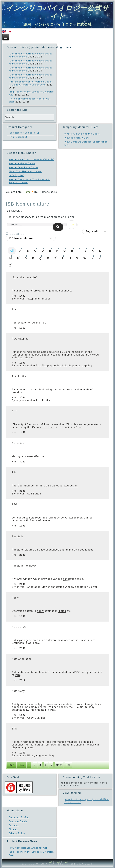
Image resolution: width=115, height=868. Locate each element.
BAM (15, 729)
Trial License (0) (19, 137)
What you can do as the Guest (82, 134)
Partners (14, 825)
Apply (15, 598)
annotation (70, 579)
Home (27, 192)
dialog (62, 611)
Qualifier (79, 707)
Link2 (57, 862)
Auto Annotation (22, 659)
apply (40, 611)
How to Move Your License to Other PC (31, 159)
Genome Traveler (43, 427)
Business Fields (18, 821)
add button (71, 486)
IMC (17, 675)
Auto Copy (18, 691)
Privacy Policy (17, 833)
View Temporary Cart (76, 138)
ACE (15, 411)
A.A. (14, 309)
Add (14, 472)
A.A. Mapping (20, 339)
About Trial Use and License (25, 171)
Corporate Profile (19, 817)
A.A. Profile (19, 376)
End (68, 765)
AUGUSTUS (19, 627)
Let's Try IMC (16, 175)
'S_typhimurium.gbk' (24, 277)
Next (59, 765)
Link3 (65, 862)
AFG (15, 504)
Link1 (49, 862)
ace (80, 427)
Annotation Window (24, 566)
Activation (18, 443)
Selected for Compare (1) (24, 133)
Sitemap (13, 829)
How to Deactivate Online (23, 167)
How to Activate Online (22, 163)
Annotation (18, 536)
